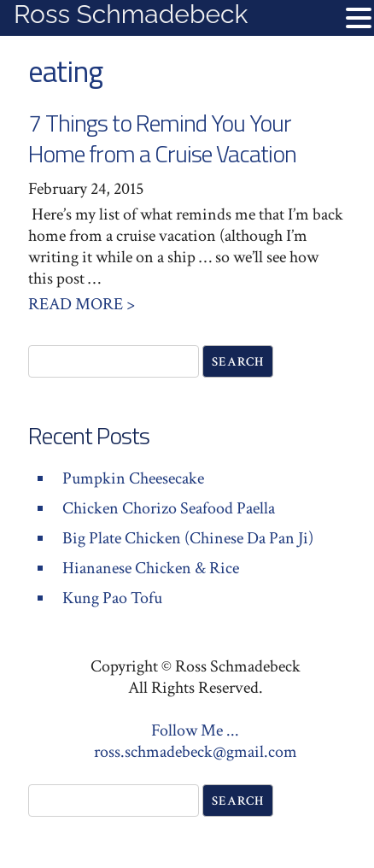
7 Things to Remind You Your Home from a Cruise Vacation (162, 138)
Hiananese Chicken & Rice (151, 568)
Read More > (82, 304)
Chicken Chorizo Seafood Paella (169, 508)
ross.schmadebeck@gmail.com (196, 752)
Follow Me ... (195, 730)
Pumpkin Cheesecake (133, 478)
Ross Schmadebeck (131, 14)
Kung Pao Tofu (112, 598)
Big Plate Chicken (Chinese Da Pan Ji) (188, 538)
